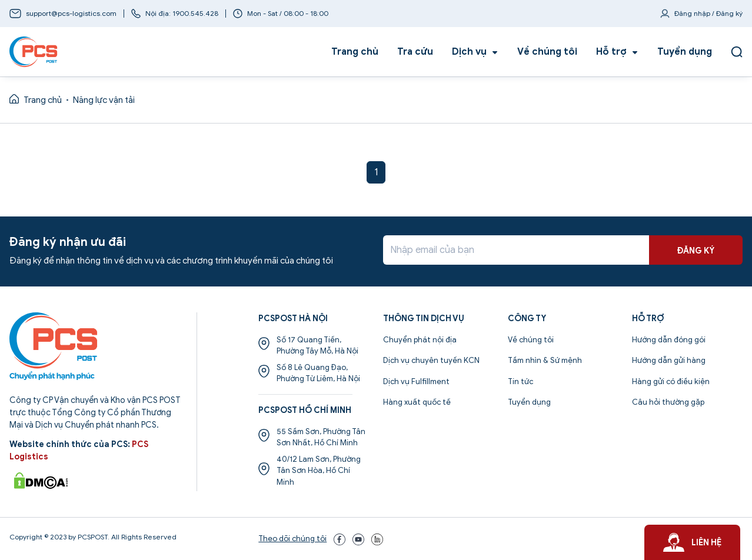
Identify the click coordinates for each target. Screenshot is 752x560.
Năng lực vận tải (104, 100)
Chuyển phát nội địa (420, 340)
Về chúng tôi (547, 52)
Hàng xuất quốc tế (417, 402)
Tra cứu (415, 52)
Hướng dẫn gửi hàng (669, 360)
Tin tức (520, 381)
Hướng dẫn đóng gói (669, 340)
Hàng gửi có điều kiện (671, 381)
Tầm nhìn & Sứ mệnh (545, 360)
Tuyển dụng (685, 52)
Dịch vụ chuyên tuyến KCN (431, 360)
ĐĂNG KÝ (696, 251)
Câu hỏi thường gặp (668, 402)
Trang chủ (355, 52)
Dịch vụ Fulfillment (416, 381)
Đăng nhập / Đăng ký (708, 13)
